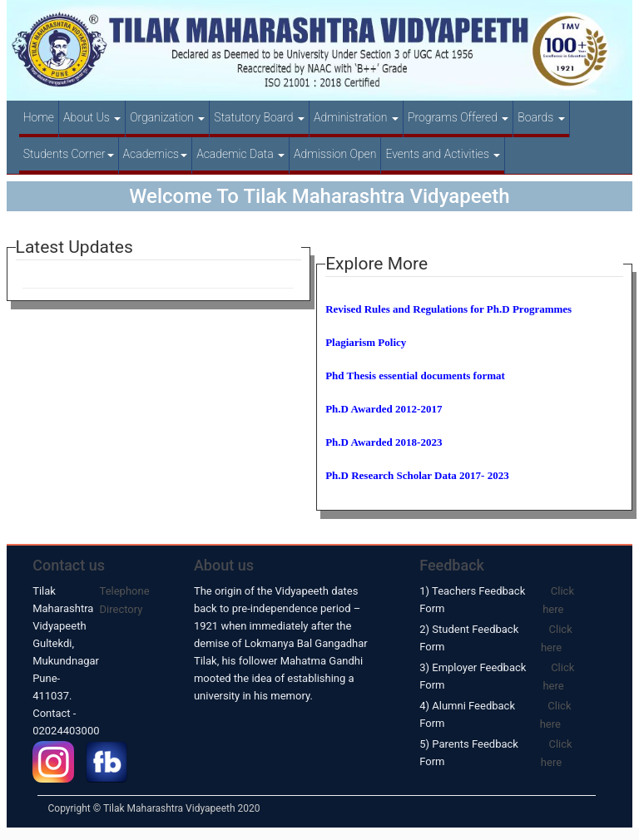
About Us (92, 117)
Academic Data (240, 154)
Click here (558, 600)
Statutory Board (259, 117)
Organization (167, 117)
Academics (156, 154)
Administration (356, 117)
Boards (541, 117)
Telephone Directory (125, 600)
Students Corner (69, 154)
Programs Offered (458, 117)
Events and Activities (443, 154)
